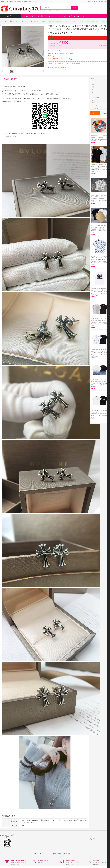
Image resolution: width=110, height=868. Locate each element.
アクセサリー (23, 21)
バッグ (94, 82)
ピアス (31, 21)
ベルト (94, 95)
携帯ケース (95, 103)
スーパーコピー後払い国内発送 (9, 21)
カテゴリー (13, 16)
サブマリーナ (63, 11)
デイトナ (69, 11)
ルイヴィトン (53, 16)
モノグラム (49, 11)
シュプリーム (71, 16)
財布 (93, 84)
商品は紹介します (10, 79)
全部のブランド (35, 16)
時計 (93, 87)
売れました (103, 45)
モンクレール (81, 16)
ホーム (26, 16)
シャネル (62, 16)
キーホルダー (96, 108)
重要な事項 (44, 16)
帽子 (93, 100)
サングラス (95, 106)
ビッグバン (56, 11)
